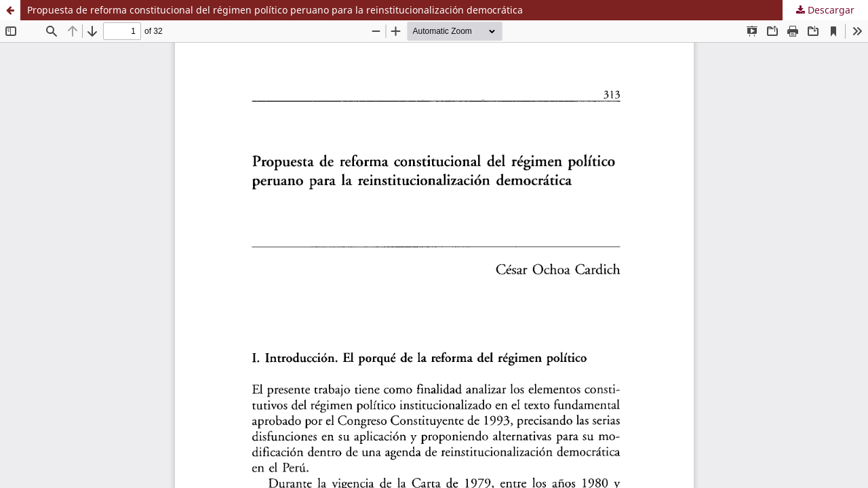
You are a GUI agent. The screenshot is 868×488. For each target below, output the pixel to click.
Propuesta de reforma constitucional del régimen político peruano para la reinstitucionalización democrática (275, 10)
